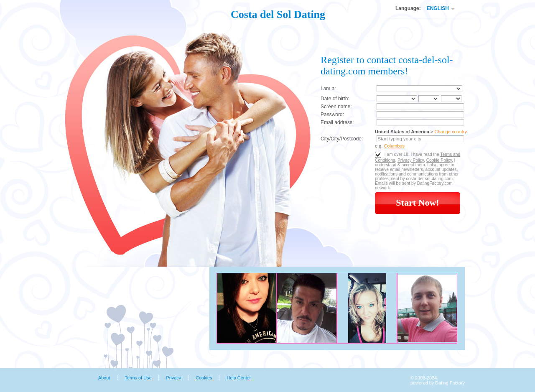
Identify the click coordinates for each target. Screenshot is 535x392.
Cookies (204, 378)
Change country (451, 132)
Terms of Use (138, 378)
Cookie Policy (439, 160)
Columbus (394, 146)
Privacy (173, 378)
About (104, 378)
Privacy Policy (411, 160)
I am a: (328, 89)
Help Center (239, 378)
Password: (332, 115)
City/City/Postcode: (342, 139)
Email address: (337, 122)
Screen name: (336, 107)
